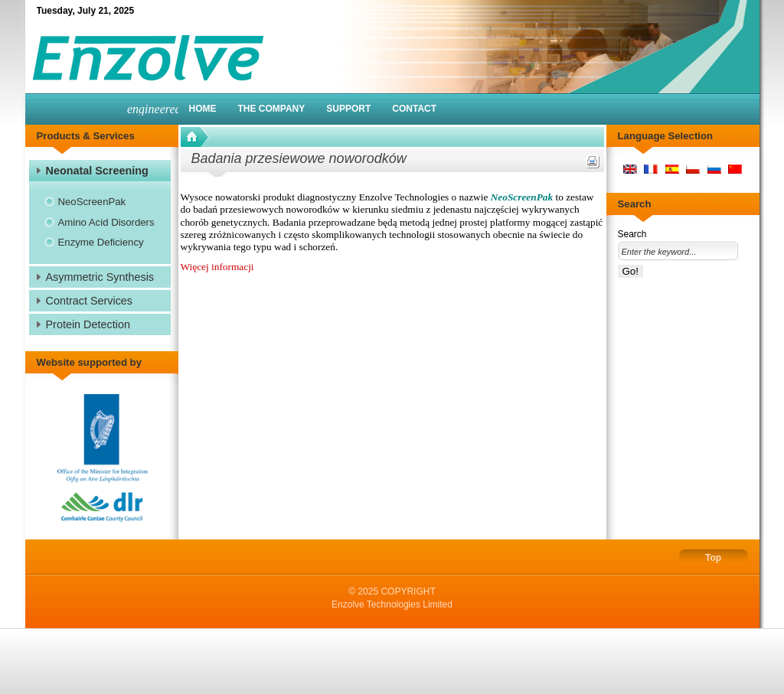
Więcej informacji (217, 267)
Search (632, 234)
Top (713, 558)
